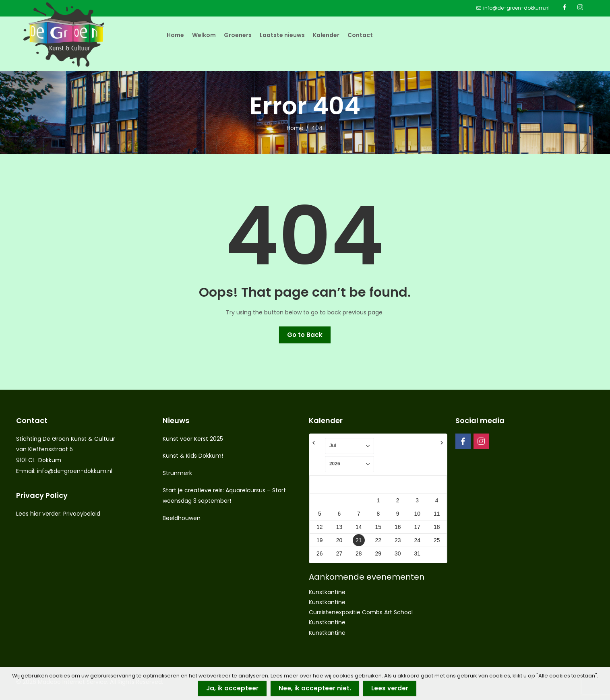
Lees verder (390, 688)
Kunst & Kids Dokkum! (193, 456)
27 (339, 553)
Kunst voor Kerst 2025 (193, 439)
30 (398, 553)
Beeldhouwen (182, 518)
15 (378, 527)
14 (359, 527)
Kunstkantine (327, 592)
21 (359, 540)
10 (417, 514)
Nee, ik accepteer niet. (315, 688)
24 (417, 540)
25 (437, 540)
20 (339, 540)
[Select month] (349, 446)
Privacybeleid (82, 514)
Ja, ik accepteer (232, 688)
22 (378, 540)
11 (437, 514)
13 (339, 527)
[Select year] (349, 464)
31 (417, 553)
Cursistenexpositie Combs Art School (361, 612)
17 (417, 527)
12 (319, 527)
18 (437, 527)
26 (319, 553)
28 (359, 553)
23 (398, 540)
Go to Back (305, 335)
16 (398, 527)
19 (319, 540)
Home (295, 128)
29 (378, 553)
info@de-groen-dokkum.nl (75, 471)
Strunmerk (177, 473)
